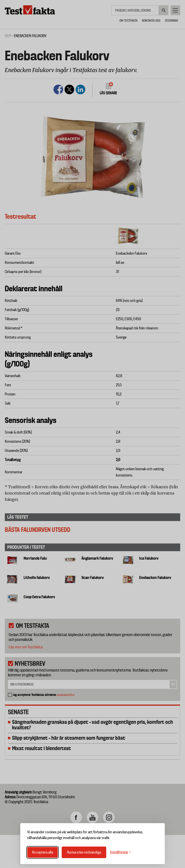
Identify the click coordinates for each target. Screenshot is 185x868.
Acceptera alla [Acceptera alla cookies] (43, 852)
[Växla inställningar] (120, 852)
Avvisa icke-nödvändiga (84, 852)
